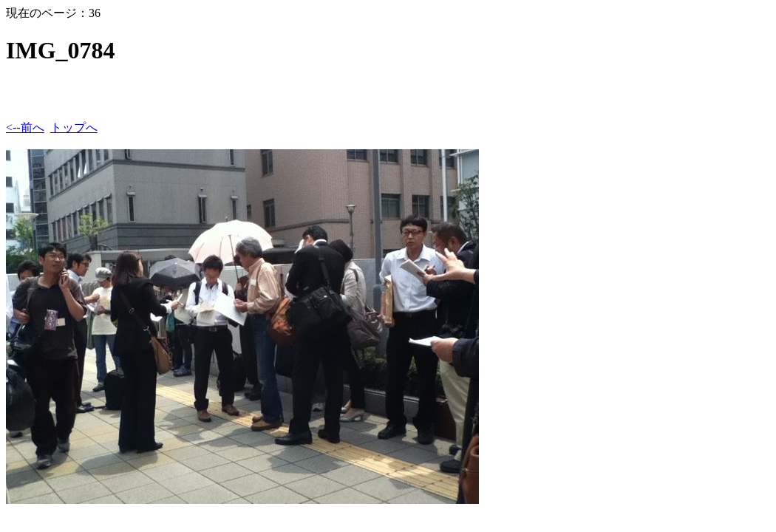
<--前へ (25, 127)
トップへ (74, 127)
